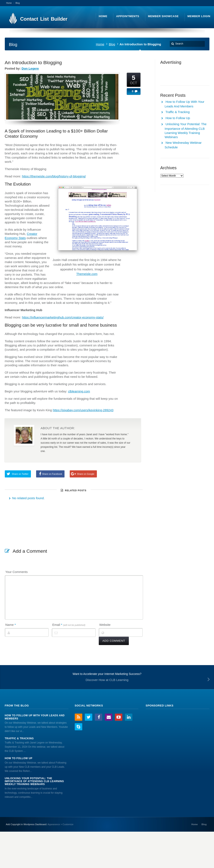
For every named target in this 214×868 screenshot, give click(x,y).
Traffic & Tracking (177, 112)
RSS (79, 717)
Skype (79, 727)
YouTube (119, 717)
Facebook (99, 717)
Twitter (89, 717)
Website (105, 625)
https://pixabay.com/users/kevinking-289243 (83, 410)
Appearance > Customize (61, 824)
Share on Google (85, 474)
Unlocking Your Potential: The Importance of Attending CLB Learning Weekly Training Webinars (34, 781)
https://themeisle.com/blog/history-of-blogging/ (54, 176)
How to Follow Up (178, 118)
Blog (112, 44)
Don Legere (30, 68)
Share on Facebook (52, 474)
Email (69, 625)
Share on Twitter (20, 474)
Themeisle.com (87, 274)
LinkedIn (129, 717)
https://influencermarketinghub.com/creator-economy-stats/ (63, 317)
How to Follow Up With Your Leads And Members (35, 717)
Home (100, 44)
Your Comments (17, 572)
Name (11, 625)
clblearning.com (79, 391)
